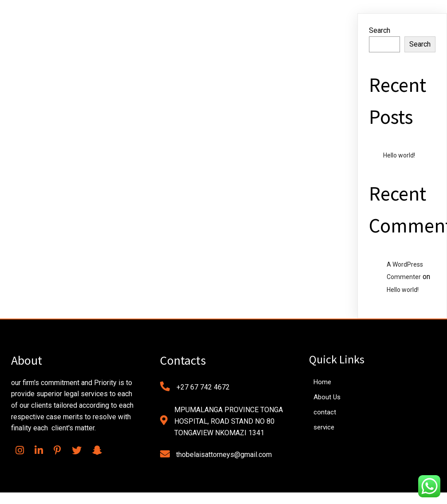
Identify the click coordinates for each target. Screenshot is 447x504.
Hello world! (399, 155)
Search (380, 30)
